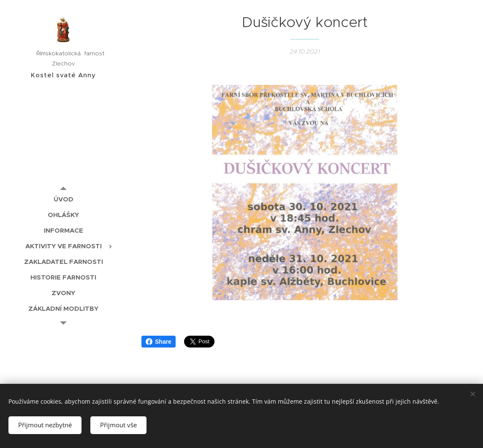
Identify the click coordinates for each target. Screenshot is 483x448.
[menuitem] (63, 199)
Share (159, 342)
